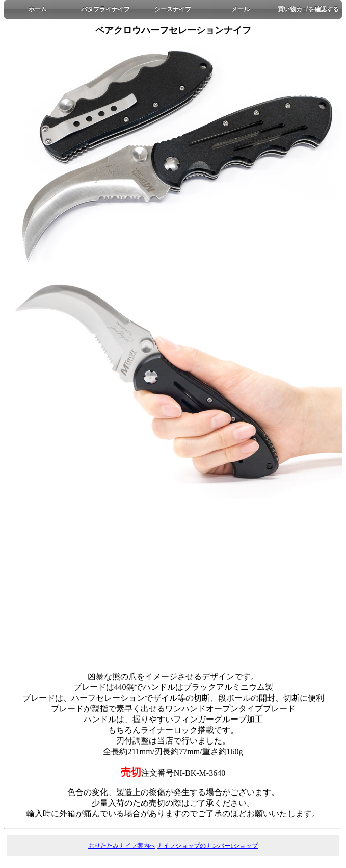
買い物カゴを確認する (308, 9)
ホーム (38, 9)
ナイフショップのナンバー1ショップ (207, 846)
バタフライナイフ (105, 9)
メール (241, 9)
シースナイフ (173, 9)
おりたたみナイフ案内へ (122, 846)
